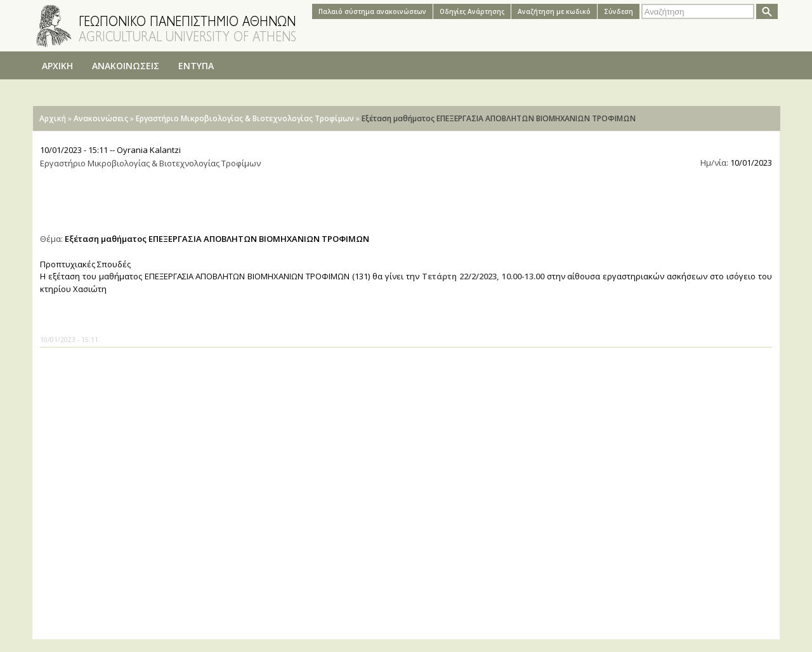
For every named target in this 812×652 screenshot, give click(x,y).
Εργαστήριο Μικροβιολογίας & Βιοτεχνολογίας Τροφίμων (245, 118)
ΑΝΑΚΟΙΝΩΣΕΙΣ (126, 66)
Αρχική (53, 118)
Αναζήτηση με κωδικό (554, 11)
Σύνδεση (619, 11)
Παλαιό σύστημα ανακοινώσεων (372, 11)
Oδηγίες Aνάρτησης (472, 11)
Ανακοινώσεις (101, 118)
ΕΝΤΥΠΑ (196, 66)
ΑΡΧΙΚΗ (57, 66)
